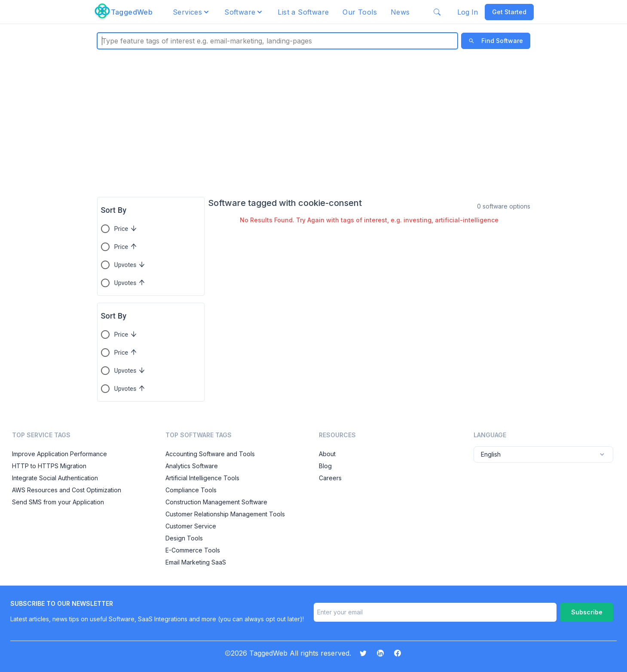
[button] (192, 12)
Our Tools (360, 12)
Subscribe (587, 612)
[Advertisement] (314, 123)
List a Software (303, 12)
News (400, 12)
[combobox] (103, 41)
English (543, 454)
